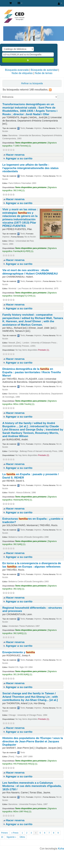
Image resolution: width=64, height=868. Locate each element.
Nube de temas (44, 73)
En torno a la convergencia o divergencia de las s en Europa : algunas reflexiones (32, 565)
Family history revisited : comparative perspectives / (33, 320)
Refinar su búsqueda (32, 83)
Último (22, 837)
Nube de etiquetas (22, 73)
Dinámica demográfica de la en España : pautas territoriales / (32, 372)
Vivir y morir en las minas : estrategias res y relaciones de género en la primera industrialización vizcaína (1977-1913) (20, 218)
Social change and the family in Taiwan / (30, 697)
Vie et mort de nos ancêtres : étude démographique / (30, 272)
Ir (28, 60)
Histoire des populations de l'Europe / (33, 741)
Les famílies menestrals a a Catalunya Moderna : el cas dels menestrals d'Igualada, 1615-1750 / (32, 786)
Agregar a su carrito (19, 158)
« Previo (15, 833)
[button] (10, 3)
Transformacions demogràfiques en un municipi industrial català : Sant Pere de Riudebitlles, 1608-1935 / (30, 109)
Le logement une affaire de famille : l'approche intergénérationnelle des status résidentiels (31, 168)
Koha (61, 849)
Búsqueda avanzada (17, 70)
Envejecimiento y (19, 652)
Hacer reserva (15, 155)
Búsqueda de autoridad (44, 70)
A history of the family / (33, 430)
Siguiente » (11, 837)
